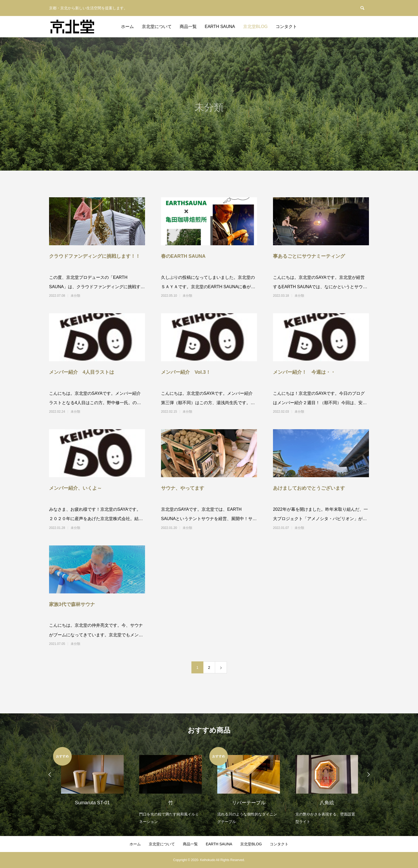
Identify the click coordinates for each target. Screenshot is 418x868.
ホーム (127, 27)
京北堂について (157, 27)
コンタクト (286, 27)
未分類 (75, 296)
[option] (92, 780)
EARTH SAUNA (220, 27)
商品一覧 (188, 27)
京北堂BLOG (255, 27)
